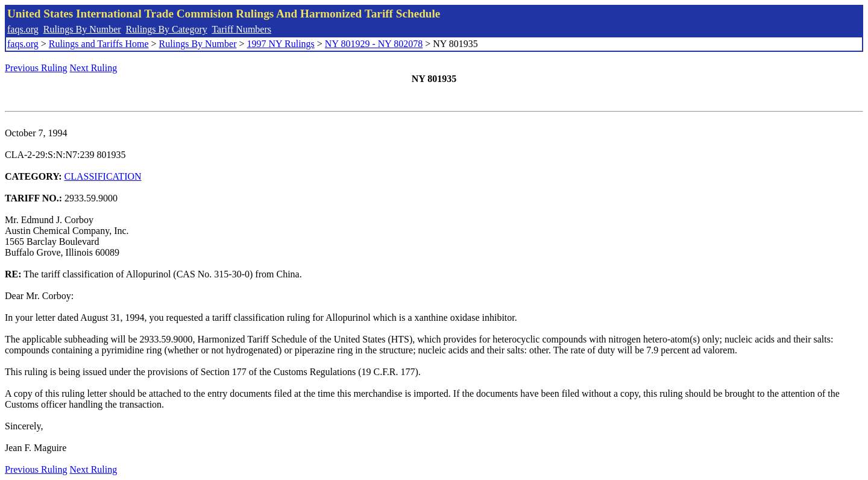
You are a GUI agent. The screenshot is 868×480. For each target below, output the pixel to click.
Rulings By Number (82, 29)
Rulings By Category (167, 29)
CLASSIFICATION (103, 176)
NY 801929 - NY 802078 (374, 44)
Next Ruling (94, 68)
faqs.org (23, 29)
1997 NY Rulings (281, 44)
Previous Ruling (36, 68)
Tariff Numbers (241, 29)
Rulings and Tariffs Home (99, 44)
